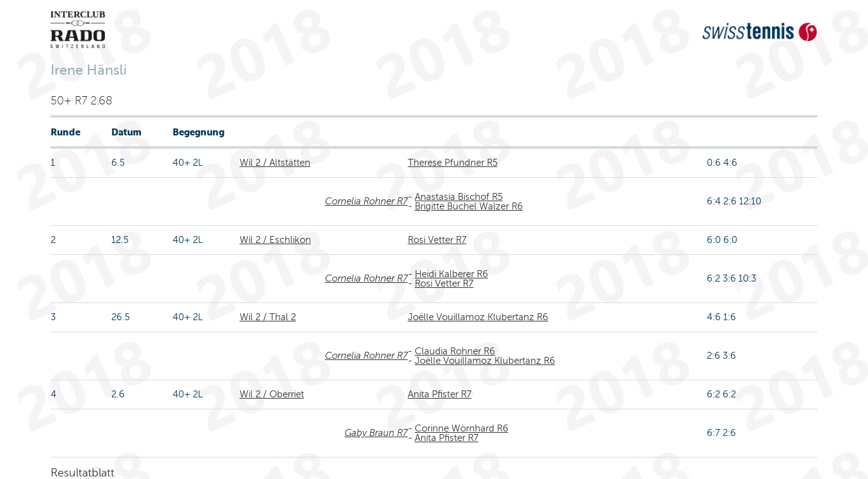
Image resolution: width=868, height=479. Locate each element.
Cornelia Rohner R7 (366, 201)
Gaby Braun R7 (376, 433)
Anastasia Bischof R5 (459, 197)
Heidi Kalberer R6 (451, 274)
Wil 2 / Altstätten (275, 163)
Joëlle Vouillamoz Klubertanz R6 (478, 317)
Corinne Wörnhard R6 (462, 428)
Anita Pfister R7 (440, 394)
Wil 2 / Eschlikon (275, 240)
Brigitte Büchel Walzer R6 (469, 206)
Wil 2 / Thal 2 (268, 317)
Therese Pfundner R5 (453, 163)
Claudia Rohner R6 (455, 351)
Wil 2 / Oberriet (272, 394)
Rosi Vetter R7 (437, 240)
